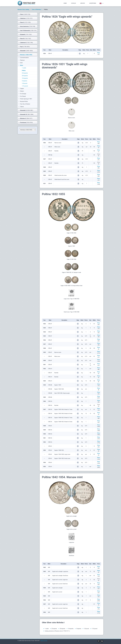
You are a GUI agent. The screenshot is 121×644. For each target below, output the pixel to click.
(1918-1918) (26, 122)
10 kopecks (25, 78)
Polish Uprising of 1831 (25, 99)
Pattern (21, 91)
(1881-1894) (26, 114)
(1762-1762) (25, 39)
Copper (21, 89)
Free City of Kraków (24, 104)
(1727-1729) (25, 22)
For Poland (22, 96)
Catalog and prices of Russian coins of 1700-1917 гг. (57, 631)
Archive (83, 3)
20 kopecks (25, 76)
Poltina (24, 71)
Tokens (21, 107)
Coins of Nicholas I (37, 9)
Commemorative (24, 58)
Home (65, 3)
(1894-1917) (25, 118)
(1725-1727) (25, 18)
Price (99, 53)
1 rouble (24, 68)
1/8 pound (25, 83)
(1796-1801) (24, 47)
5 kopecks (24, 81)
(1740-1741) (28, 30)
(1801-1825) (26, 51)
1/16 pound (25, 86)
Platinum (22, 60)
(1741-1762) (25, 34)
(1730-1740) (27, 26)
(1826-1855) (25, 55)
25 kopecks (25, 73)
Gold (21, 63)
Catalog (74, 3)
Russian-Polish (23, 101)
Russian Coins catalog (23, 9)
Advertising (93, 3)
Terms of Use (44, 641)
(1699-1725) (24, 14)
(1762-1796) (26, 43)
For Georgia (22, 94)
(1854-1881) (26, 110)
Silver (21, 65)
